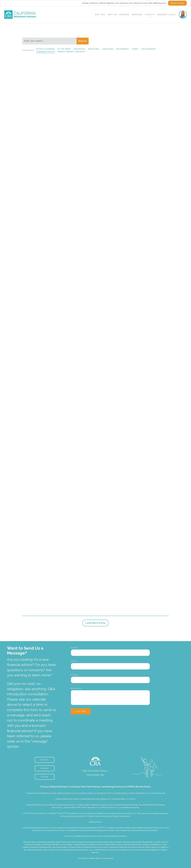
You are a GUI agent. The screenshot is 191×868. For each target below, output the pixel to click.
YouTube (45, 777)
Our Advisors (122, 3)
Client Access (177, 3)
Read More (28, 140)
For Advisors (136, 3)
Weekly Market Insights (71, 52)
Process (124, 14)
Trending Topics (45, 52)
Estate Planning (45, 49)
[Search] (49, 41)
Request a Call (167, 14)
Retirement (123, 49)
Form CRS (148, 3)
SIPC (79, 807)
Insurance (80, 49)
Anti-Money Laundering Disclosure (107, 787)
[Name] (110, 653)
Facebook (45, 760)
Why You (100, 14)
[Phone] (110, 680)
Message (76, 688)
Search (83, 41)
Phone (75, 675)
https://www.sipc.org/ (105, 858)
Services (137, 14)
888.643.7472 (160, 3)
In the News (64, 49)
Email (74, 661)
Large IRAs (108, 49)
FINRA (74, 807)
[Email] (110, 666)
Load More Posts (96, 623)
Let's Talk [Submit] (81, 711)
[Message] (110, 698)
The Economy (149, 49)
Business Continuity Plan (72, 787)
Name (74, 648)
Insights (150, 14)
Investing (94, 49)
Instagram (45, 768)
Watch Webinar (107, 3)
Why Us (112, 14)
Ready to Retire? (90, 3)
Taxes (135, 49)
